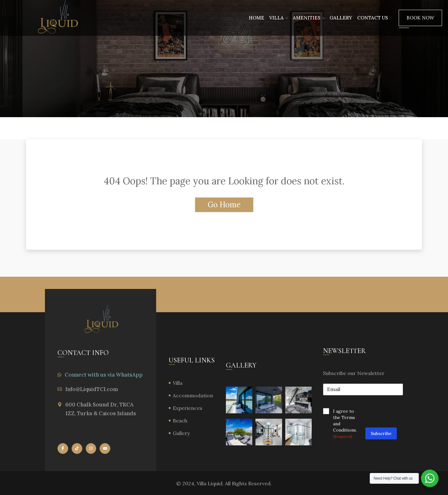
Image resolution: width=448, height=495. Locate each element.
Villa (276, 18)
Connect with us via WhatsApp (104, 375)
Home (257, 18)
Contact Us (373, 18)
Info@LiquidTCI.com (92, 389)
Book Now (420, 18)
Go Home (224, 205)
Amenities (307, 18)
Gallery (341, 18)
